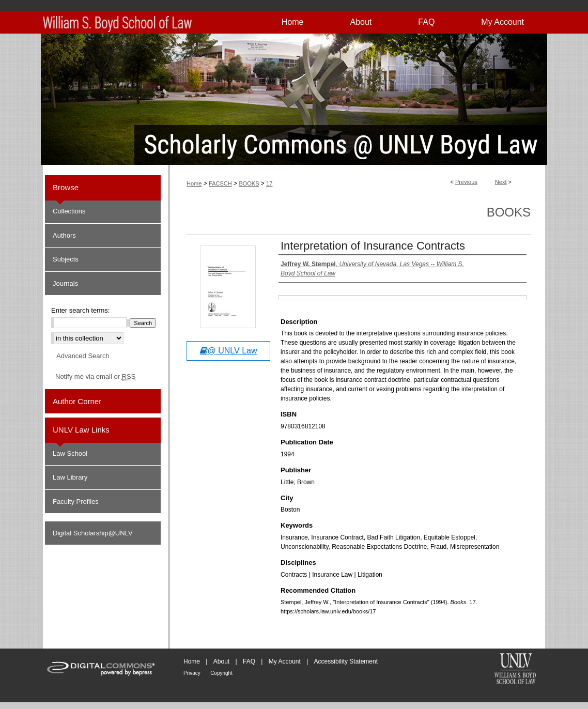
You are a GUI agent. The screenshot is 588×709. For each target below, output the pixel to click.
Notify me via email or (95, 377)
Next (501, 182)
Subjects (66, 259)
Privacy (192, 673)
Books (509, 212)
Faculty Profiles (76, 502)
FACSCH (220, 183)
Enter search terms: (80, 310)
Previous (466, 182)
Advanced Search (83, 356)
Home (194, 183)
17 (269, 183)
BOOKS (249, 183)
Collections (69, 211)
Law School (70, 453)
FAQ (249, 661)
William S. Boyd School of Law (515, 670)
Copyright (221, 673)
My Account (285, 661)
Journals (65, 283)
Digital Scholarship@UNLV (93, 533)
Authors (64, 235)
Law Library (70, 477)
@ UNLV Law (229, 351)
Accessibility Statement (346, 661)
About (221, 661)
